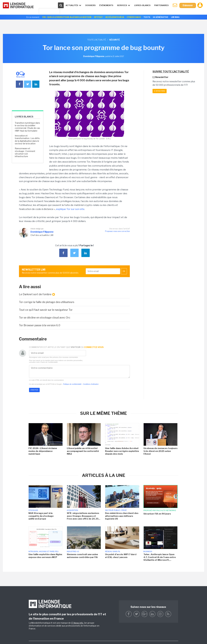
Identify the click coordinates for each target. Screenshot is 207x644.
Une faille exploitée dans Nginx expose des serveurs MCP (45, 556)
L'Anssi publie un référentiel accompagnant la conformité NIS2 (83, 451)
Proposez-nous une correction (117, 231)
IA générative (161, 17)
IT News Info (77, 623)
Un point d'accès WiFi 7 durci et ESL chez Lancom (121, 556)
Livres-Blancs (142, 5)
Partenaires (161, 5)
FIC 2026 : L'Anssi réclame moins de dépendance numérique (43, 451)
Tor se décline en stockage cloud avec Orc (45, 318)
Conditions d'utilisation (91, 384)
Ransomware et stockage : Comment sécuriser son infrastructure (25, 152)
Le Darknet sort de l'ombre (37, 294)
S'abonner (188, 5)
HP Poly (98, 17)
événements (106, 5)
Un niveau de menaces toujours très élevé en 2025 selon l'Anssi (160, 451)
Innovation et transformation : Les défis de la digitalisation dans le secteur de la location (27, 140)
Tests (147, 17)
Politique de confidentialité (72, 384)
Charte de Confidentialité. (49, 362)
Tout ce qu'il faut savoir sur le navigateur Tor (46, 310)
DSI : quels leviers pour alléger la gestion (67, 17)
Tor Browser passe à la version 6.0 (40, 325)
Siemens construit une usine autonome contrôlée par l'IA (82, 556)
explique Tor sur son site (70, 209)
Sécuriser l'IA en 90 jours (157, 514)
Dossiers (90, 5)
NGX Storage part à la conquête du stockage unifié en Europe (41, 516)
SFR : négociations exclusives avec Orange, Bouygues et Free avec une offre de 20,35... (84, 516)
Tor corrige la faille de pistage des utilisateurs (47, 302)
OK (124, 271)
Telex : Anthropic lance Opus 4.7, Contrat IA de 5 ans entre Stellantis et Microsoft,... (160, 557)
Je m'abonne (160, 91)
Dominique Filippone (42, 232)
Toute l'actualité (97, 40)
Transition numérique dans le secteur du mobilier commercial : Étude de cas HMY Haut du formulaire (27, 127)
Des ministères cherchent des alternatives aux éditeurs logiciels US (122, 516)
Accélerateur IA (115, 17)
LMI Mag (175, 17)
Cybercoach (134, 17)
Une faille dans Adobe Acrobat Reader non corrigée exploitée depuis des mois (122, 451)
